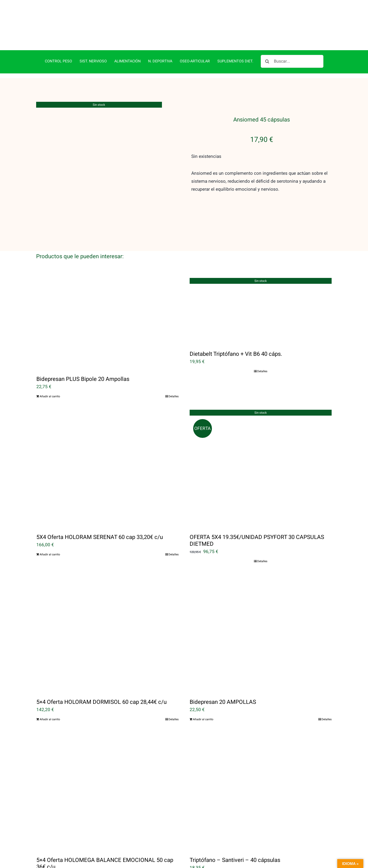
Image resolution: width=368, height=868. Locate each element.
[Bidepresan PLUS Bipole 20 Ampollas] (107, 323)
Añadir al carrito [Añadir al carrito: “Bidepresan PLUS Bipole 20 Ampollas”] (50, 396)
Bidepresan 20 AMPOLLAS (223, 702)
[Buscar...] (292, 61)
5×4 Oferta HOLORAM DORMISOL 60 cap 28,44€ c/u (102, 702)
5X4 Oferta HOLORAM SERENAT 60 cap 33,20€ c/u (100, 537)
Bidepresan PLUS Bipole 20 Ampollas (83, 379)
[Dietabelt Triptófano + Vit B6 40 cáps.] (261, 311)
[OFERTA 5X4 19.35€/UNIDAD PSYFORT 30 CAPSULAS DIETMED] (261, 468)
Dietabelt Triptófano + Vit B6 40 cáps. (236, 354)
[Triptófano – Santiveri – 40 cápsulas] (261, 791)
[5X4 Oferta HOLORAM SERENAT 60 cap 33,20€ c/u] (107, 468)
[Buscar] (267, 61)
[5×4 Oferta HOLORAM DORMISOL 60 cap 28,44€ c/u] (107, 633)
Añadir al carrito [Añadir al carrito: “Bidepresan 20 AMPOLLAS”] (203, 719)
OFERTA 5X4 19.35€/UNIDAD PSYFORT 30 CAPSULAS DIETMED (257, 541)
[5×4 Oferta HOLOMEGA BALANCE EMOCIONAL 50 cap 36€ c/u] (107, 791)
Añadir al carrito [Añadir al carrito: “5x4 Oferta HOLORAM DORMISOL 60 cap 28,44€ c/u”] (50, 719)
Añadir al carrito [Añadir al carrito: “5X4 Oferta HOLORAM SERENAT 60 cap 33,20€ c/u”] (50, 554)
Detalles (174, 396)
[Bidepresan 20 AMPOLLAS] (261, 633)
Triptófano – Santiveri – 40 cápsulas (235, 860)
